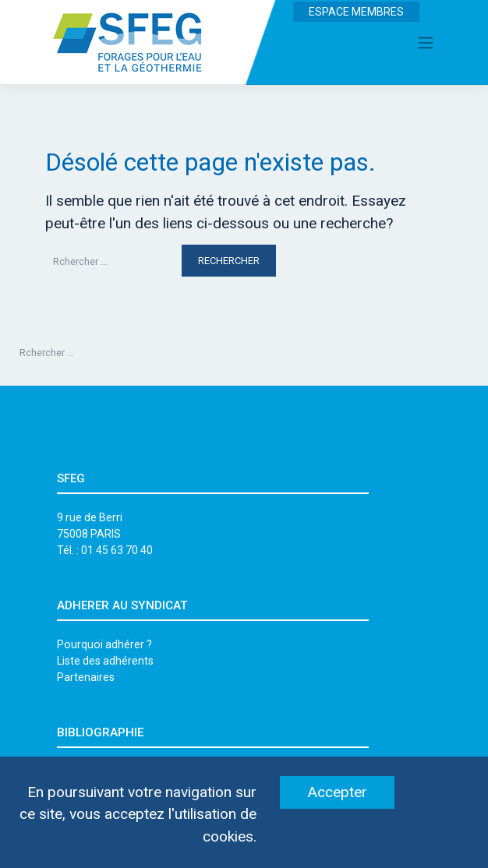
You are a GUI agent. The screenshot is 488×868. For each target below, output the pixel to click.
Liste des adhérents (105, 661)
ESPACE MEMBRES (356, 12)
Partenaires (86, 677)
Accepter (337, 792)
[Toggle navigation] (426, 42)
